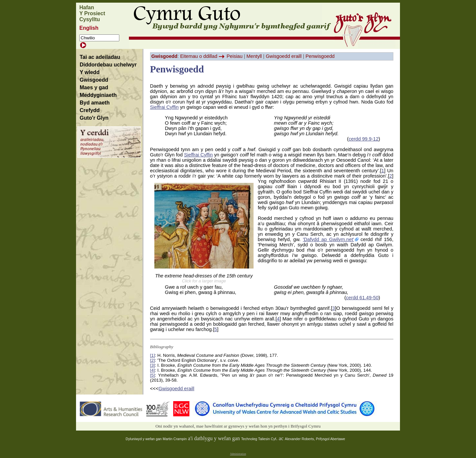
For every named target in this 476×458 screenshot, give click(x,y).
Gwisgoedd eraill (284, 56)
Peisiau (235, 56)
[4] (153, 370)
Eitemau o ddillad (199, 56)
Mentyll (254, 56)
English (89, 28)
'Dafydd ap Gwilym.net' (328, 239)
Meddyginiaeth (98, 95)
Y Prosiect (92, 13)
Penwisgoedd (320, 56)
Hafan (87, 7)
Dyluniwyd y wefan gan (144, 439)
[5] (153, 375)
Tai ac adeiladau (100, 57)
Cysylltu (90, 19)
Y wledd (90, 72)
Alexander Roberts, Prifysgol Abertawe (315, 439)
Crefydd (90, 110)
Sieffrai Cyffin (164, 107)
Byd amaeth (95, 103)
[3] (153, 365)
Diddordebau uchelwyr (108, 65)
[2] (153, 360)
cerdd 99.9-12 (364, 139)
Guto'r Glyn (94, 118)
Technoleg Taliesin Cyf (258, 439)
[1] (153, 355)
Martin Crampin (175, 439)
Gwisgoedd (94, 80)
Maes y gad (94, 87)
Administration (238, 454)
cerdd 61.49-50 (362, 298)
